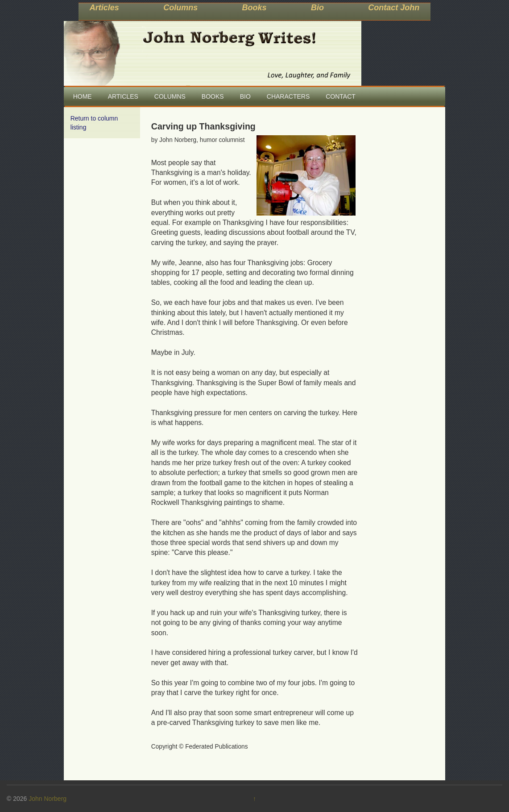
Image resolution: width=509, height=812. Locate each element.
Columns (180, 8)
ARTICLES (123, 96)
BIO (245, 96)
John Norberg (48, 799)
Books (254, 8)
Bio (317, 8)
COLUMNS (170, 96)
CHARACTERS (288, 96)
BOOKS (213, 96)
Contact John (394, 8)
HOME (83, 96)
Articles (104, 8)
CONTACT (341, 96)
